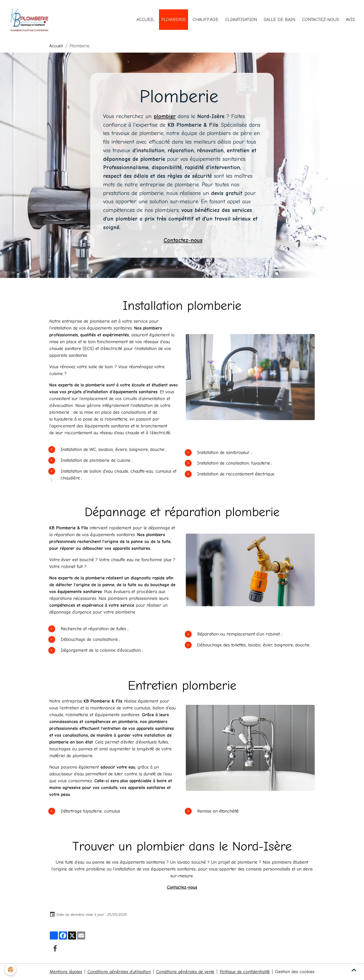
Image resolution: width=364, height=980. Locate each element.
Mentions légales (65, 972)
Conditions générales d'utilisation (119, 972)
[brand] (30, 20)
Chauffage (206, 20)
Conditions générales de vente (186, 972)
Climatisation (241, 20)
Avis (350, 20)
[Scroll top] (354, 970)
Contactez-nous (321, 20)
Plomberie (174, 20)
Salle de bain (279, 20)
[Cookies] (11, 970)
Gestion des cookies (296, 972)
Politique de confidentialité (246, 972)
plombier (165, 117)
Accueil (145, 20)
